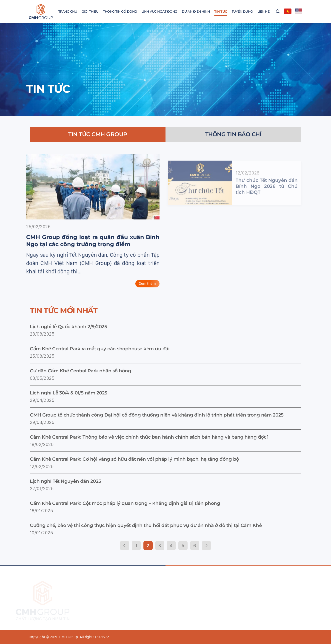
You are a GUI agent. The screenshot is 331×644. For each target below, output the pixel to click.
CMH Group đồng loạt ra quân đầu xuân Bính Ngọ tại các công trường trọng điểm (88, 245)
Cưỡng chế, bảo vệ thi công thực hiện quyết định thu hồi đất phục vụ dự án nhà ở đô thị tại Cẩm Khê (146, 525)
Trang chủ (68, 11)
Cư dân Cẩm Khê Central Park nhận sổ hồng (80, 371)
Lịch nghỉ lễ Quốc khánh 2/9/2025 (68, 327)
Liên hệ (264, 11)
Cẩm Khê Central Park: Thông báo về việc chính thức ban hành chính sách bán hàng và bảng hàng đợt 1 (149, 437)
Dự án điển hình (196, 11)
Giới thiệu (90, 11)
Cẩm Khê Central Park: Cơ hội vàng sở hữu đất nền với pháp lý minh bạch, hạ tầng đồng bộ (134, 459)
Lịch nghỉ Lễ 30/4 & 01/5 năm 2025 (69, 393)
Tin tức (221, 11)
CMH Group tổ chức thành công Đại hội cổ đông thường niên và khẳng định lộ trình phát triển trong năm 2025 (157, 415)
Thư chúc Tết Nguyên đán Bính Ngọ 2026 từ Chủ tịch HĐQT (267, 196)
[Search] (278, 11)
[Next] (206, 546)
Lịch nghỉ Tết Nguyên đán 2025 (66, 481)
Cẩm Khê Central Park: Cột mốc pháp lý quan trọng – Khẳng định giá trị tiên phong (125, 503)
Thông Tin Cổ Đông (120, 11)
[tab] (98, 139)
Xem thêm (143, 288)
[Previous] (125, 546)
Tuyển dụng (242, 11)
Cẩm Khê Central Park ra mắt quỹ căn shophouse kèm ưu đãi (100, 349)
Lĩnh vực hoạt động (159, 11)
